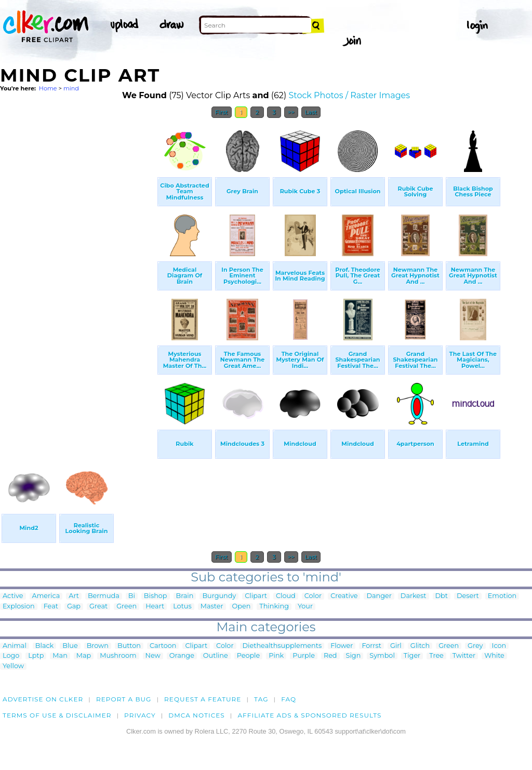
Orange (182, 656)
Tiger (412, 656)
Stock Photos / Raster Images (349, 95)
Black (44, 646)
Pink (276, 656)
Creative (344, 596)
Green (127, 607)
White (494, 656)
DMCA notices (197, 715)
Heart (155, 607)
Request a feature (203, 699)
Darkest (414, 596)
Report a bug (124, 699)
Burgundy (219, 596)
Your (305, 607)
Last (311, 112)
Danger (379, 596)
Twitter (464, 656)
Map (84, 656)
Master (212, 607)
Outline (216, 656)
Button (129, 646)
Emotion (502, 596)
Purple (304, 656)
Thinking (274, 607)
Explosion (19, 607)
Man (60, 656)
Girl (396, 646)
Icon (499, 646)
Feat (51, 607)
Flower (342, 646)
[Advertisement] (78, 280)
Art (74, 596)
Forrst (371, 646)
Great (98, 607)
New (153, 656)
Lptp (36, 656)
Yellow (13, 666)
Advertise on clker (43, 699)
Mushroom (118, 656)
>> (291, 112)
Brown (98, 646)
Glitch (420, 646)
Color (313, 596)
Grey (475, 646)
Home (48, 88)
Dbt (442, 596)
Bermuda (104, 596)
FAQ (289, 699)
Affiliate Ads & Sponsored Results (309, 715)
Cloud (286, 596)
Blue (70, 646)
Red (330, 656)
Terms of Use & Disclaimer (57, 715)
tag (261, 699)
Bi (132, 596)
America (46, 596)
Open (242, 607)
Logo (11, 656)
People (249, 656)
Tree (436, 656)
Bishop (156, 596)
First (222, 112)
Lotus (182, 607)
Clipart (256, 596)
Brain (185, 596)
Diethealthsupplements (282, 646)
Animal (15, 646)
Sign (354, 656)
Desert (468, 596)
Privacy (140, 715)
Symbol (382, 656)
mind (71, 88)
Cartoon (163, 646)
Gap (74, 607)
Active (13, 596)
